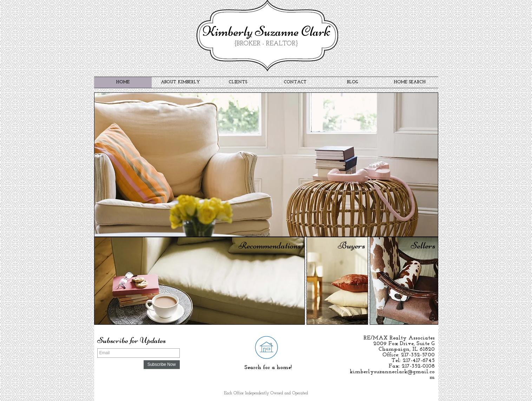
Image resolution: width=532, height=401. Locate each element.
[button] (266, 165)
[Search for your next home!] (266, 347)
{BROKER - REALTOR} (266, 44)
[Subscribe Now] (162, 365)
